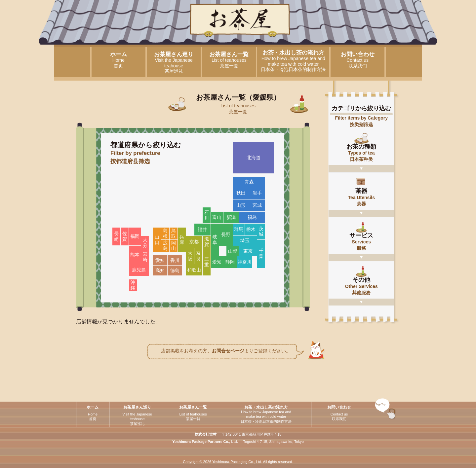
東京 (248, 251)
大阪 (190, 256)
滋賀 (207, 242)
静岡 (230, 262)
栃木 (251, 229)
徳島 (175, 270)
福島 (252, 217)
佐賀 (125, 236)
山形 (241, 205)
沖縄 (133, 285)
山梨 (233, 251)
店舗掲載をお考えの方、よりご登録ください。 (226, 351)
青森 (249, 182)
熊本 (135, 255)
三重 (207, 262)
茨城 (261, 231)
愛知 (217, 262)
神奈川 (245, 262)
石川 (207, 215)
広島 (165, 246)
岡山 (174, 246)
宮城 (257, 205)
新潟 (231, 217)
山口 (157, 240)
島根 (165, 233)
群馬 (239, 229)
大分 (145, 243)
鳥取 (174, 233)
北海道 (254, 158)
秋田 (241, 193)
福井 (202, 230)
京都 (194, 242)
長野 (226, 234)
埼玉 (245, 240)
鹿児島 (139, 270)
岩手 (257, 193)
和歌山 (194, 270)
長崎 (116, 236)
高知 (160, 270)
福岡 (135, 236)
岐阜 (215, 240)
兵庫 (182, 240)
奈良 (198, 256)
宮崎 (145, 257)
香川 (175, 260)
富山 (217, 217)
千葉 (261, 253)
